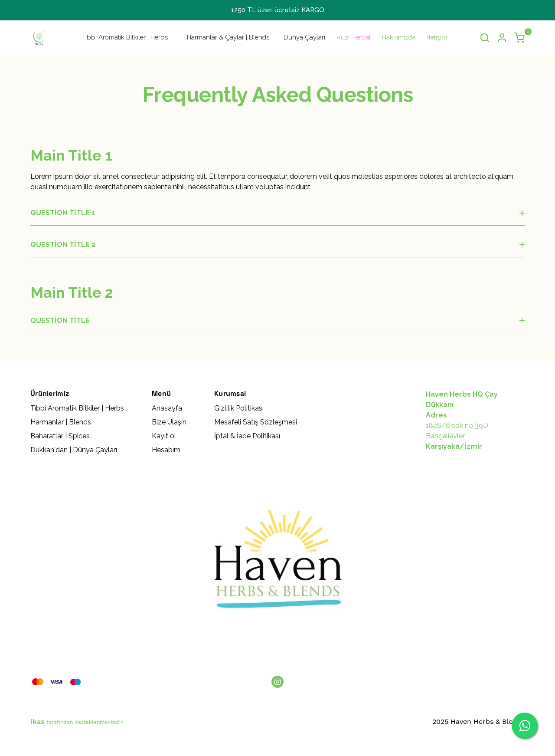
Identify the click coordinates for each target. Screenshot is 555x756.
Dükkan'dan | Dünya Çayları (74, 450)
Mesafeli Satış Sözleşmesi (256, 422)
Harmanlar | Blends (61, 422)
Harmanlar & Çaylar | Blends (228, 37)
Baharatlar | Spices (60, 436)
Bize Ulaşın (169, 422)
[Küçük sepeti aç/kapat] (519, 38)
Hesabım (166, 450)
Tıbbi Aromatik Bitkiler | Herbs (125, 37)
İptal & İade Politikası (247, 436)
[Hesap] (502, 38)
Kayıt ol (164, 436)
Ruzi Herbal (354, 37)
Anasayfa (167, 408)
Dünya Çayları (304, 37)
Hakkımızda (399, 37)
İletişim (437, 37)
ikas (38, 721)
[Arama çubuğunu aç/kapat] (485, 38)
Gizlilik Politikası (239, 408)
